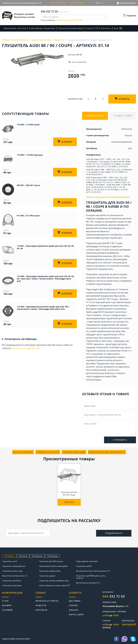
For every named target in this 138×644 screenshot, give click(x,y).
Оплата (73, 605)
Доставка (75, 601)
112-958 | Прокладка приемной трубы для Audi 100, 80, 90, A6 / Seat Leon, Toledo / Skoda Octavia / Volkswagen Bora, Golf (45, 279)
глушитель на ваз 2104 (48, 452)
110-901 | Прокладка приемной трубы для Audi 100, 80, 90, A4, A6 (45, 247)
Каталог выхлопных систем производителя (108, 197)
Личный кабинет (128, 3)
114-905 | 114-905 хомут (28, 125)
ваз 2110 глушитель (23, 452)
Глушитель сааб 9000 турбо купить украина (91, 577)
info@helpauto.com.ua (101, 639)
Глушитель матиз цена (12, 585)
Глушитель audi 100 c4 (12, 581)
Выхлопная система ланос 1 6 (15, 576)
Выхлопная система (15, 28)
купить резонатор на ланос (115, 328)
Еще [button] (118, 28)
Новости (41, 605)
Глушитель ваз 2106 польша (51, 561)
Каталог (74, 610)
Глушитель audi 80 (84, 566)
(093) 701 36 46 (58, 3)
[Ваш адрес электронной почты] (28, 533)
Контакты (106, 28)
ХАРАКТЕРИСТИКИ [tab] (95, 116)
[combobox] (75, 17)
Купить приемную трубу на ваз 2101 (55, 585)
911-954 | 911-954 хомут (28, 216)
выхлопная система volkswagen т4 (107, 452)
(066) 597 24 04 (77, 3)
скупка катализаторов (70, 28)
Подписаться (114, 533)
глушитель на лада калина (106, 354)
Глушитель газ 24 (10, 561)
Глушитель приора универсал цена (54, 581)
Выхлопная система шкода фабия (53, 566)
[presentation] (73, 533)
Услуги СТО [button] (92, 28)
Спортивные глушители (42, 28)
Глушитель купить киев (12, 571)
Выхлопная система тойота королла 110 (93, 571)
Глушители (92, 269)
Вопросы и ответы (47, 601)
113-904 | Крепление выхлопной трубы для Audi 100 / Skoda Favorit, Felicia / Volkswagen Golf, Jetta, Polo (43, 308)
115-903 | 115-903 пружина (30, 155)
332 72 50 (114, 596)
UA (97, 3)
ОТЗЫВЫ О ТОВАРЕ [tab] (123, 116)
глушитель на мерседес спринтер (69, 20)
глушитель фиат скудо (74, 452)
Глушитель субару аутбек (50, 571)
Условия (7, 610)
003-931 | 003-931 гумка (28, 185)
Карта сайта (76, 614)
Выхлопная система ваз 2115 (88, 583)
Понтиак (127, 318)
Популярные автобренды (21, 339)
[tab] (19, 594)
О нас (6, 601)
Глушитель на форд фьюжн (14, 566)
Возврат (7, 605)
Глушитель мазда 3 (47, 576)
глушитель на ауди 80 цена (26, 348)
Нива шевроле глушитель (87, 561)
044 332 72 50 (49, 11)
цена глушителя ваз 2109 (109, 334)
